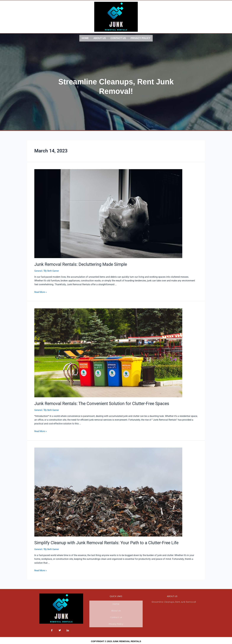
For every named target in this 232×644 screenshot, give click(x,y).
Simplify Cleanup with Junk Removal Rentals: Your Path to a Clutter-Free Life (99, 541)
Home (85, 38)
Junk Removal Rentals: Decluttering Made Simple (76, 263)
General (38, 270)
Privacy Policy (141, 38)
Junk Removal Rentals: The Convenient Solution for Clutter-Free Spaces (95, 402)
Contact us (118, 38)
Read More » (41, 291)
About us (100, 38)
